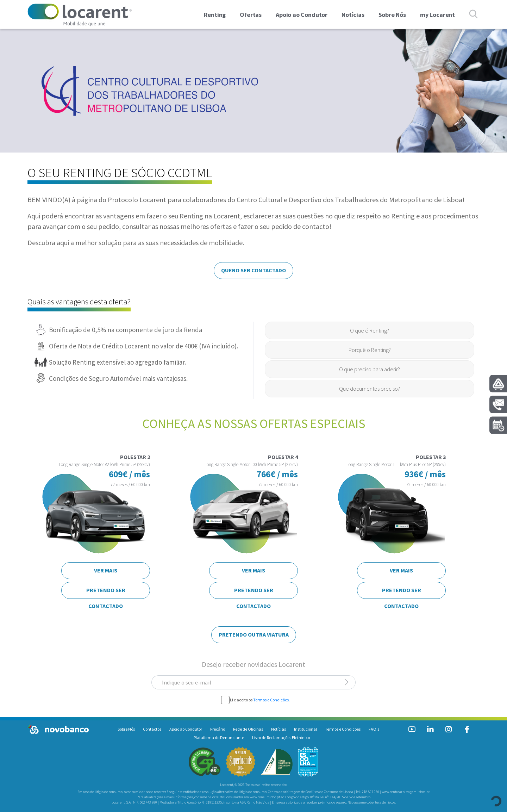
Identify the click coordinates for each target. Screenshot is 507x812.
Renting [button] (215, 15)
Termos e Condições (271, 700)
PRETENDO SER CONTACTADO (106, 593)
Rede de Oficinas (248, 729)
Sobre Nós (126, 729)
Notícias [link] (353, 15)
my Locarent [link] (437, 15)
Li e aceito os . (260, 700)
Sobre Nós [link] (392, 15)
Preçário (218, 729)
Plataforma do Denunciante (219, 737)
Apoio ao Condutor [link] (302, 15)
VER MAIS (106, 570)
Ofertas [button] (251, 15)
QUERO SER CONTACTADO (254, 270)
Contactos (152, 729)
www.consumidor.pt (265, 797)
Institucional (305, 729)
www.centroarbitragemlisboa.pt (406, 792)
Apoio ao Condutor (186, 729)
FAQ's (374, 729)
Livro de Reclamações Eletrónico (281, 737)
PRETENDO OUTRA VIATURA (254, 634)
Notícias (278, 729)
